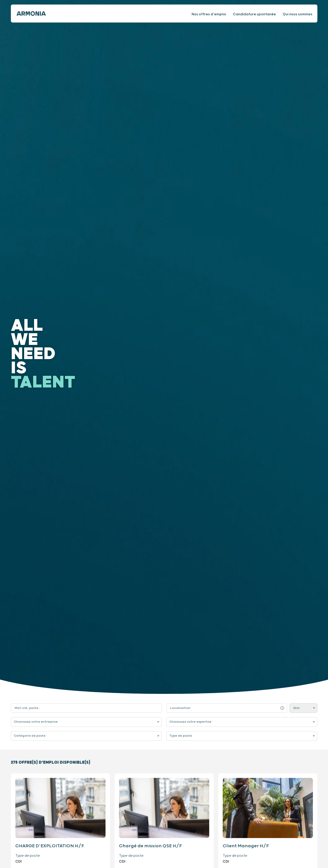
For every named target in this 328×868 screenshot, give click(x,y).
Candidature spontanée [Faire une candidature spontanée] (254, 14)
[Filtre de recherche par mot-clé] (86, 708)
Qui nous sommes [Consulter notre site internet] (298, 14)
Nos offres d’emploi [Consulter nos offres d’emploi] (209, 14)
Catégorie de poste (30, 736)
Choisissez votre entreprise (36, 722)
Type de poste (181, 736)
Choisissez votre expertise (190, 722)
